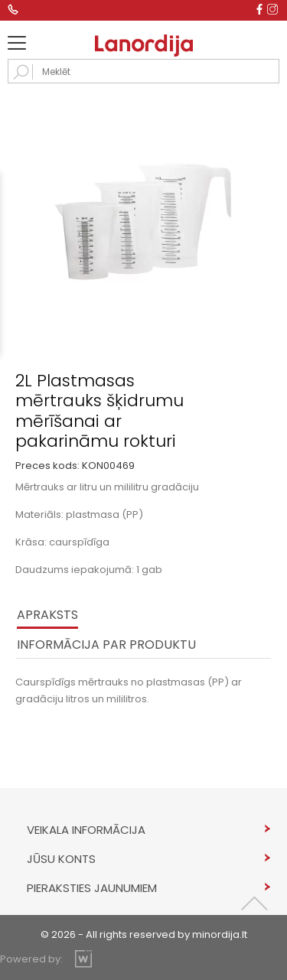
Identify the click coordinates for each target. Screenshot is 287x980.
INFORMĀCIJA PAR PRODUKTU (106, 645)
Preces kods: (47, 466)
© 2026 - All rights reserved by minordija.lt (144, 934)
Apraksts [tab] (47, 615)
